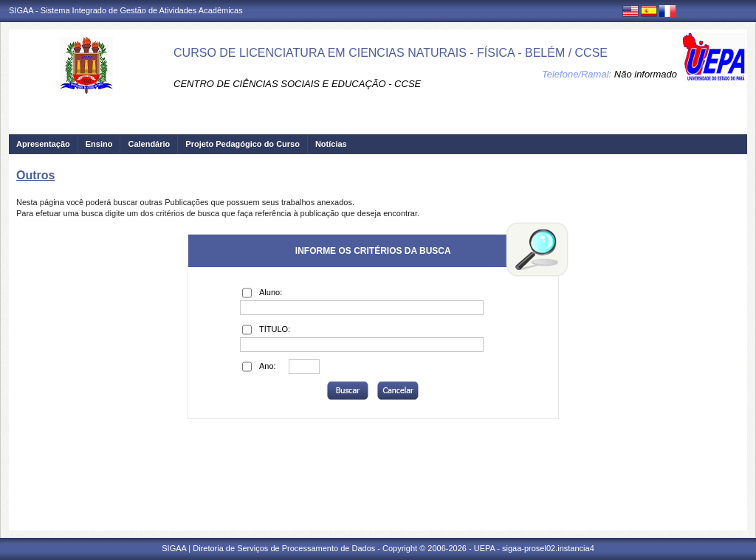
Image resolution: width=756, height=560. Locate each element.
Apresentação (43, 144)
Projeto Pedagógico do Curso (243, 144)
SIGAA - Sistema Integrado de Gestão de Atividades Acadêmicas (126, 10)
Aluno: (262, 293)
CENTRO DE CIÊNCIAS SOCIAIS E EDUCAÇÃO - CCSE (297, 84)
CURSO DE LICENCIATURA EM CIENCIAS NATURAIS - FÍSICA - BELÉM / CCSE (391, 53)
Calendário (149, 144)
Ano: (259, 367)
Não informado (646, 74)
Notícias (331, 144)
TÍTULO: (266, 330)
